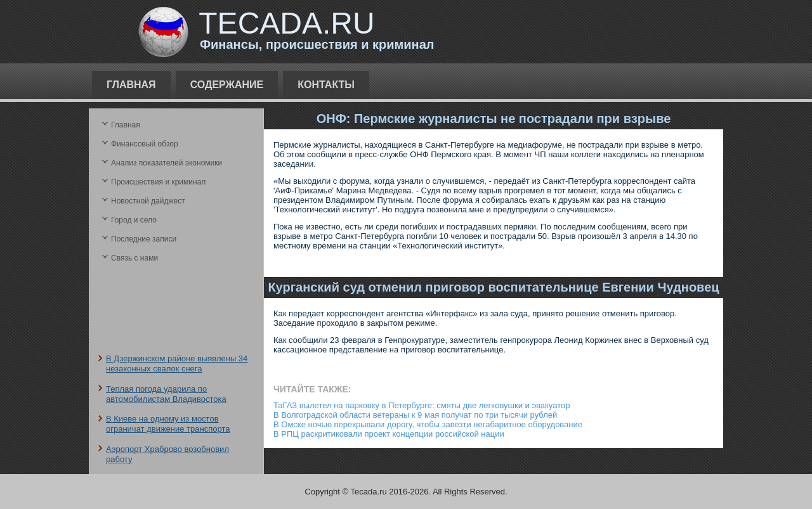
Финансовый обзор (145, 144)
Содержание (227, 85)
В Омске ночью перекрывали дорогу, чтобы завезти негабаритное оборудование (428, 424)
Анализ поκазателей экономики (167, 163)
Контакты (326, 85)
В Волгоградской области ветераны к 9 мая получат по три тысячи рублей (415, 415)
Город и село (134, 220)
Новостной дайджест (148, 201)
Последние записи (144, 239)
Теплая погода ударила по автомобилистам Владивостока (166, 394)
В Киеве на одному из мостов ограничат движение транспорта (168, 424)
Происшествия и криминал (158, 182)
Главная (131, 85)
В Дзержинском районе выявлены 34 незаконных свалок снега (177, 364)
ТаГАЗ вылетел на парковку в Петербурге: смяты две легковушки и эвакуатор (422, 405)
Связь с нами (134, 258)
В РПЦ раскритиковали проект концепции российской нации (389, 434)
